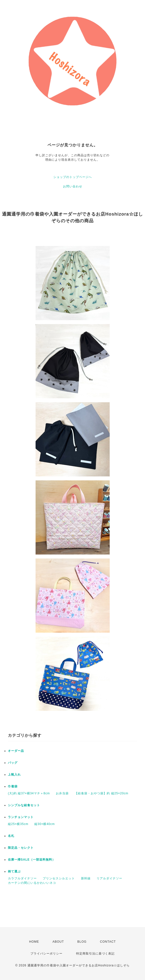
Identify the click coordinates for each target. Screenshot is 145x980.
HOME (34, 942)
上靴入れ (14, 775)
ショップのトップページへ (73, 177)
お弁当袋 (62, 793)
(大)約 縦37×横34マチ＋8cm (29, 793)
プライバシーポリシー (46, 954)
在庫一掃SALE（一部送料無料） (32, 860)
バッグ (13, 763)
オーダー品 (16, 751)
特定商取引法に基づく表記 (95, 954)
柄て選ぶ (14, 871)
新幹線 (86, 878)
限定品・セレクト (21, 848)
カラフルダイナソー (22, 878)
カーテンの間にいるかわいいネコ (32, 883)
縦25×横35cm (18, 824)
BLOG (82, 942)
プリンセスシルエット (59, 878)
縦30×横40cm (45, 824)
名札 (11, 836)
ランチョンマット (21, 817)
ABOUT (58, 942)
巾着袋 (13, 786)
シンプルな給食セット (24, 805)
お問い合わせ (73, 186)
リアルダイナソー (109, 878)
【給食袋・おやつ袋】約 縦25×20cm (101, 793)
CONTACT (108, 942)
